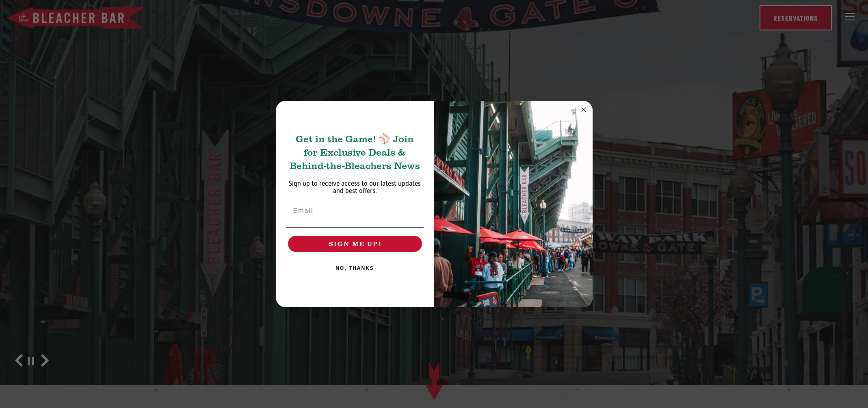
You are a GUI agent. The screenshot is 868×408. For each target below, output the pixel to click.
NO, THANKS (355, 268)
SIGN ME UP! (355, 244)
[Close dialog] (584, 110)
